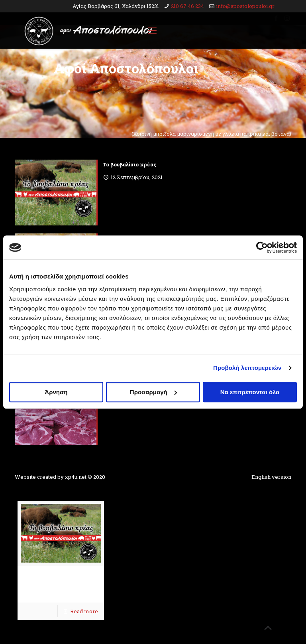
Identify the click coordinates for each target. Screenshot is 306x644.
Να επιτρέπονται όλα (250, 392)
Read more (84, 611)
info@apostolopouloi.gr (245, 6)
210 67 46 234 (187, 6)
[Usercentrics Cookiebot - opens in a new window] (262, 247)
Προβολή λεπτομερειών (247, 368)
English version (271, 477)
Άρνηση (56, 392)
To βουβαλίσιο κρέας (129, 164)
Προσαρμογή (153, 392)
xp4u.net (76, 477)
